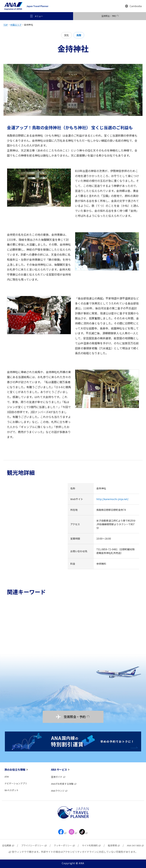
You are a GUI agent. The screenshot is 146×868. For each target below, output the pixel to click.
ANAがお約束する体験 (64, 784)
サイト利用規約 (91, 845)
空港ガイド (58, 777)
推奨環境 (114, 845)
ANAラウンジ (59, 791)
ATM (7, 777)
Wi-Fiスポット (12, 790)
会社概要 (8, 845)
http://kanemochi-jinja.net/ (112, 499)
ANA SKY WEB (135, 845)
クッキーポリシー (64, 845)
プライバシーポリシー (34, 845)
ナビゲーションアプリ (16, 783)
